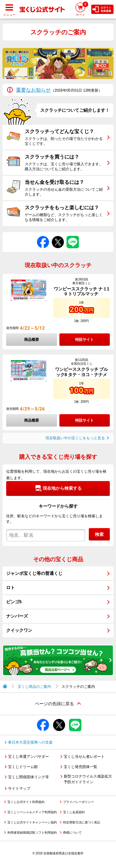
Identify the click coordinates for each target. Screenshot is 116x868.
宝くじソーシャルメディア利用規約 (32, 812)
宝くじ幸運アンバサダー (28, 757)
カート (82, 9)
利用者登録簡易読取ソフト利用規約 (32, 833)
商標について (72, 833)
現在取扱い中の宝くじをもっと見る (75, 438)
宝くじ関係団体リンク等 (28, 777)
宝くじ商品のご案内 (34, 687)
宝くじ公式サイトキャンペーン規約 (32, 822)
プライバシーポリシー (79, 802)
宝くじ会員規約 (74, 812)
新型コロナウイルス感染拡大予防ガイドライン (88, 779)
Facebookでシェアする (43, 236)
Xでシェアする (58, 236)
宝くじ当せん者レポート (84, 757)
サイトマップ (19, 788)
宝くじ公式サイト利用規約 (26, 802)
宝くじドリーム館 (23, 767)
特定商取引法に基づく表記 (82, 822)
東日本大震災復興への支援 (30, 742)
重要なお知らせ (33, 90)
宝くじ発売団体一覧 (80, 767)
